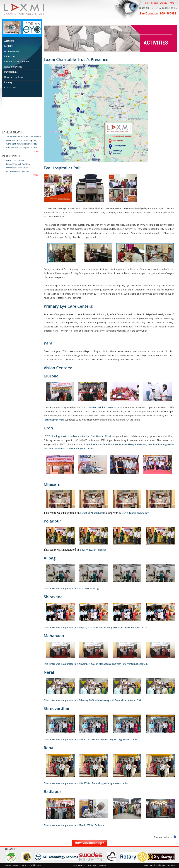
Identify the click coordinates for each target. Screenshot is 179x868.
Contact (155, 3)
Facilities (9, 46)
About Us (10, 41)
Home (147, 3)
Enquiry (164, 3)
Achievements (12, 51)
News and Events (14, 67)
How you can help (14, 77)
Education (10, 56)
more (36, 151)
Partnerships (11, 72)
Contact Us (11, 87)
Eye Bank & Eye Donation (17, 62)
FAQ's (171, 3)
